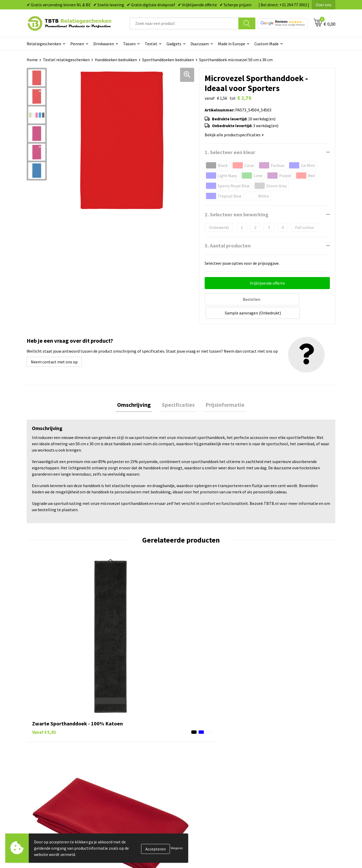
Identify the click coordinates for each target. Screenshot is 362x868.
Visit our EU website (282, 778)
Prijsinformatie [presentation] (222, 390)
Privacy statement (281, 754)
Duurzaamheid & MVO (130, 778)
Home (32, 60)
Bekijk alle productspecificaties (234, 135)
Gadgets (174, 44)
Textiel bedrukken (203, 762)
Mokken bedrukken (204, 754)
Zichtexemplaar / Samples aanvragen (144, 770)
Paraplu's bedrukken (206, 770)
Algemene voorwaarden (285, 770)
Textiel (151, 44)
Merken (194, 778)
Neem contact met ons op (54, 347)
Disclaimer (274, 762)
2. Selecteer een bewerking (237, 214)
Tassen (129, 44)
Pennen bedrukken (204, 723)
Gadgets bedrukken (205, 746)
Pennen (77, 44)
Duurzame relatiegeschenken (214, 738)
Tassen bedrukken (203, 730)
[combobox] (184, 23)
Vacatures (273, 730)
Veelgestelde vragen (129, 723)
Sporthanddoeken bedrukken (168, 60)
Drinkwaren (104, 44)
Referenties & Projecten (286, 746)
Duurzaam (200, 44)
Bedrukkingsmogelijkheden (136, 746)
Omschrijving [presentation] (137, 390)
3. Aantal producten (228, 246)
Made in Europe (232, 44)
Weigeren (177, 848)
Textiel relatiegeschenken (66, 60)
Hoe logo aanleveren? (131, 762)
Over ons (324, 5)
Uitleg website (124, 738)
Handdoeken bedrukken (116, 60)
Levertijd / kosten (127, 730)
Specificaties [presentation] (178, 390)
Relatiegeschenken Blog (286, 738)
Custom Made (266, 44)
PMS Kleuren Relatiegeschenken (140, 754)
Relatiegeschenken (44, 44)
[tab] (137, 390)
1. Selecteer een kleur (230, 152)
